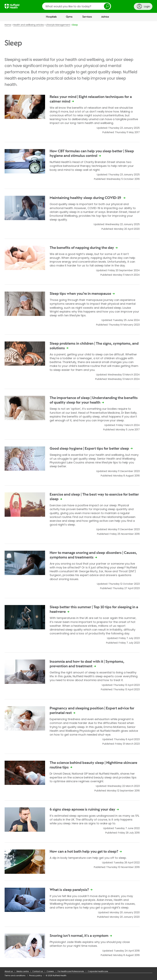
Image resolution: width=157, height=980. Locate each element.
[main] (78, 494)
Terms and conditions (15, 975)
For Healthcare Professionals (71, 971)
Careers (50, 971)
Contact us (38, 971)
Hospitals (51, 17)
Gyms (69, 17)
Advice (105, 17)
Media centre (23, 971)
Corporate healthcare (98, 971)
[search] (77, 6)
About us (9, 971)
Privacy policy (36, 975)
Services (87, 17)
